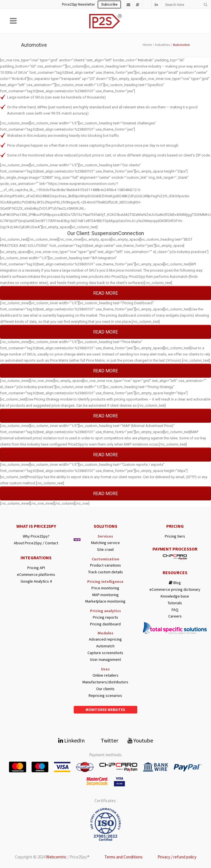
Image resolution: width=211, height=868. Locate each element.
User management (105, 660)
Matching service (105, 543)
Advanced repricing (105, 639)
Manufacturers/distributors (105, 682)
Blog (175, 583)
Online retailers (105, 675)
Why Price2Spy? (36, 536)
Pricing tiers (175, 536)
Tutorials (175, 603)
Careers (175, 616)
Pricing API (36, 568)
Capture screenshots (105, 653)
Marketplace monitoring (105, 601)
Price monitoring (105, 588)
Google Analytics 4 (36, 581)
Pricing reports (105, 617)
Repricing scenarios (105, 696)
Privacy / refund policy (177, 857)
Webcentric (56, 857)
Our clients (105, 689)
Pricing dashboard (105, 624)
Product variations (105, 565)
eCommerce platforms (36, 575)
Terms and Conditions (124, 857)
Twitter (106, 740)
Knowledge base (175, 596)
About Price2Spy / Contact (36, 543)
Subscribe (109, 5)
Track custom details (105, 572)
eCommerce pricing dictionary (175, 590)
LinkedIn (71, 740)
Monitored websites (105, 710)
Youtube (140, 740)
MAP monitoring (105, 595)
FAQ (175, 610)
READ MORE (105, 293)
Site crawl (105, 550)
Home (147, 45)
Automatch (105, 646)
